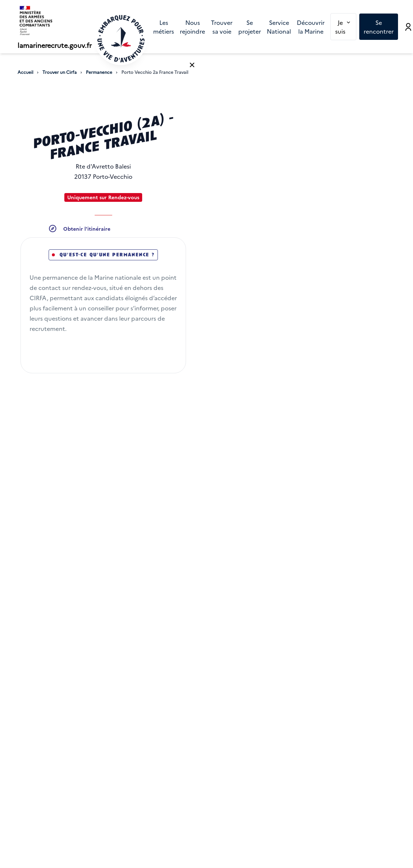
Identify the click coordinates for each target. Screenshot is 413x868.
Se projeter (250, 27)
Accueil (25, 72)
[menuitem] (164, 27)
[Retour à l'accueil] (121, 39)
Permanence (99, 72)
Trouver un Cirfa (60, 72)
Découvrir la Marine (311, 27)
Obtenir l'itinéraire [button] (87, 229)
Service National (279, 27)
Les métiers (164, 27)
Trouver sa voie (222, 27)
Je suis (346, 26)
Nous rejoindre (192, 27)
